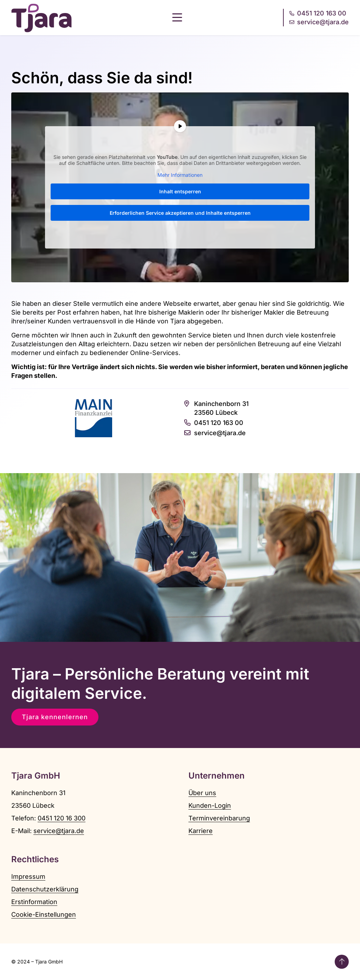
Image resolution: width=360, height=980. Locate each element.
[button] (177, 18)
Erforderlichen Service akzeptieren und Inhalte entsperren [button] (180, 213)
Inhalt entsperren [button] (180, 191)
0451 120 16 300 (62, 818)
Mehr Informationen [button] (180, 175)
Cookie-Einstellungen (44, 914)
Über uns (202, 793)
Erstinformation (34, 902)
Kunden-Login (210, 805)
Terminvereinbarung (219, 818)
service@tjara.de (59, 831)
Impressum (28, 876)
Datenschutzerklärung (45, 889)
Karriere (201, 831)
